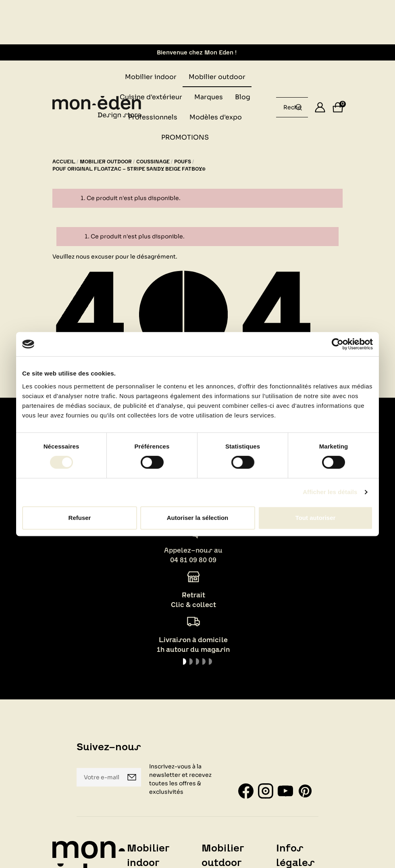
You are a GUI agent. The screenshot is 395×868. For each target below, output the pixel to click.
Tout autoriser (316, 518)
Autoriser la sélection (198, 518)
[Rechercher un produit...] (299, 107)
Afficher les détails (330, 492)
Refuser (80, 518)
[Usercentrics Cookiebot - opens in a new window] (338, 344)
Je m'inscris (132, 777)
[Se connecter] (320, 107)
